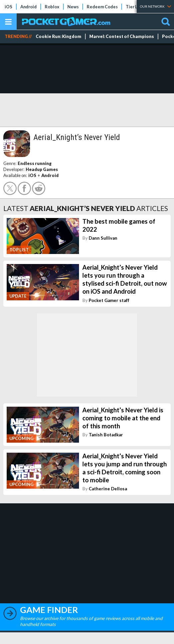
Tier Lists (135, 7)
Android (28, 7)
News (73, 7)
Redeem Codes (102, 7)
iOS (8, 7)
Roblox (52, 7)
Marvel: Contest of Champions (122, 36)
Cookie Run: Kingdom (58, 36)
